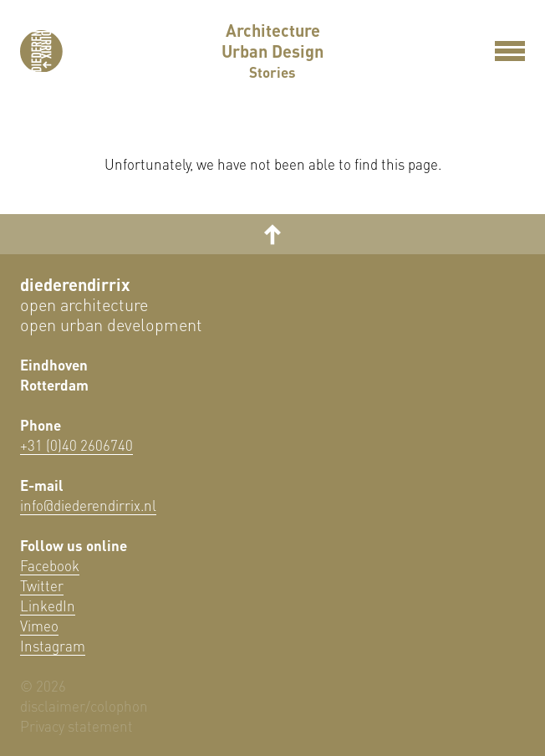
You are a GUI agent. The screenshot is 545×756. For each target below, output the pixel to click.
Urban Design (272, 52)
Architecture (273, 31)
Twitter (42, 585)
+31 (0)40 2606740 (76, 445)
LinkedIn (48, 605)
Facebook (50, 565)
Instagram (53, 646)
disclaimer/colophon (84, 706)
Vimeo (39, 626)
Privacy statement (76, 726)
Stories (272, 73)
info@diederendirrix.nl (88, 505)
